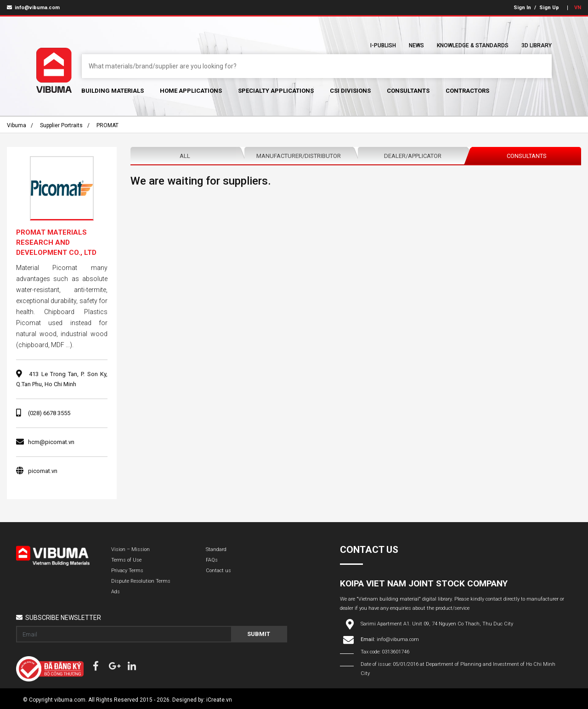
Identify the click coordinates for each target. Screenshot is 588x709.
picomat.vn (43, 471)
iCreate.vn (219, 700)
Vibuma (17, 125)
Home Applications (191, 91)
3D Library (537, 45)
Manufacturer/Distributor (299, 156)
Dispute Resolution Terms (141, 581)
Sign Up (549, 8)
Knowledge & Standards (473, 45)
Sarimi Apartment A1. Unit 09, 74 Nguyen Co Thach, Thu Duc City (437, 624)
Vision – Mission (130, 549)
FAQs (212, 560)
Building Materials (113, 91)
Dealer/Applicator (413, 156)
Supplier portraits (61, 125)
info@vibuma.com (33, 8)
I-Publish (383, 45)
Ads (116, 592)
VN (578, 8)
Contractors (467, 91)
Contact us (218, 571)
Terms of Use (126, 560)
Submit (259, 634)
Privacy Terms (127, 571)
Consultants (408, 91)
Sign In (522, 8)
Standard (216, 549)
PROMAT (107, 125)
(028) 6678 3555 (49, 413)
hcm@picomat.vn (51, 442)
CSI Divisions (350, 91)
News (416, 45)
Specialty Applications (276, 91)
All (185, 156)
